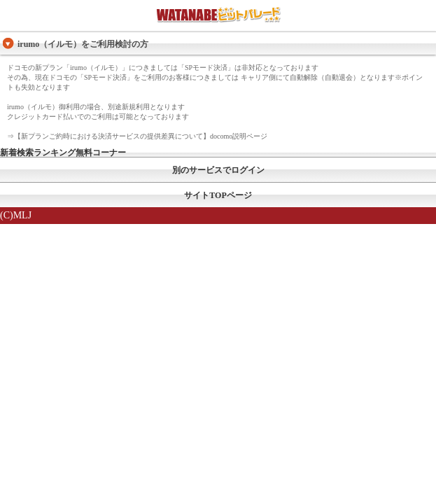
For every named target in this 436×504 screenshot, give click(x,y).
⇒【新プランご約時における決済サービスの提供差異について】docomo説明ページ (137, 136)
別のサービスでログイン (218, 170)
